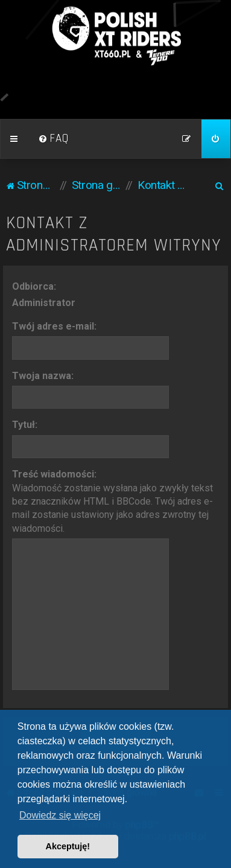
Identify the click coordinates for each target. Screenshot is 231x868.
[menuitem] (54, 139)
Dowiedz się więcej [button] (60, 815)
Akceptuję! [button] (68, 846)
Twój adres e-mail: (54, 326)
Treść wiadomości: (54, 474)
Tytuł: (25, 425)
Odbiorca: (34, 286)
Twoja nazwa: (43, 376)
